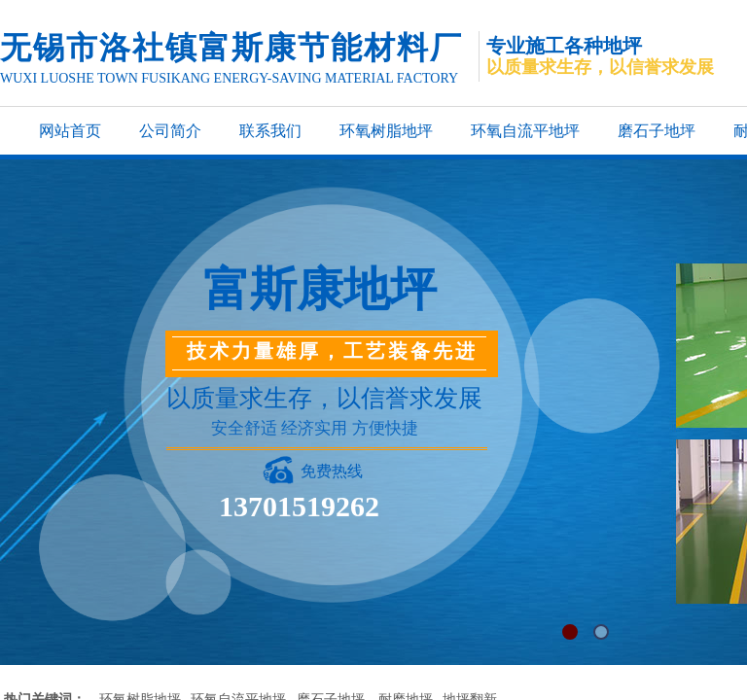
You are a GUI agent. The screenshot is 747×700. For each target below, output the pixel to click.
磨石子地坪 (657, 131)
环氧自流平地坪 (525, 131)
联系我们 (270, 131)
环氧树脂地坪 (386, 131)
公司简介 (170, 131)
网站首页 (70, 131)
